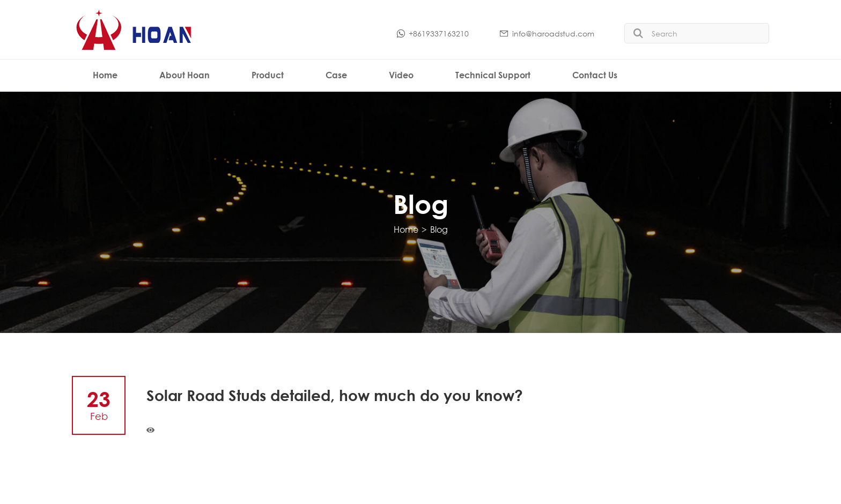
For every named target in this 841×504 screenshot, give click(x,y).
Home (105, 75)
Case (336, 75)
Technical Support (493, 75)
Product (268, 75)
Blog (439, 229)
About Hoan (185, 75)
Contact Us (595, 75)
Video (401, 75)
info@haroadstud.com (547, 34)
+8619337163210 (432, 34)
